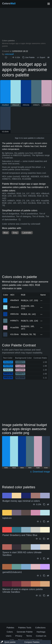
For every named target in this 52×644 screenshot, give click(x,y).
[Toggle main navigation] (49, 4)
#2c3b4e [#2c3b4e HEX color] (5, 333)
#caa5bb (14, 327)
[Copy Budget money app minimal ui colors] (44, 504)
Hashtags (41, 632)
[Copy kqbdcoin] (44, 522)
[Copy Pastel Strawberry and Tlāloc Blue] (44, 539)
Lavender (27, 233)
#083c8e (14, 314)
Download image (40, 472)
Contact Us (41, 636)
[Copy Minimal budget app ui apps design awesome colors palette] (20, 220)
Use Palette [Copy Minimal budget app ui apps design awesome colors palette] (28, 57)
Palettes (10, 628)
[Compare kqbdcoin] (48, 522)
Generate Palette (25, 632)
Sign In (18, 138)
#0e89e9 (14, 300)
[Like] (6, 58)
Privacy (19, 636)
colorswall (9, 54)
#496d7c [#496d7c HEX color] (5, 319)
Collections (40, 628)
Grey (15, 233)
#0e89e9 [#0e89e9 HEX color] (5, 299)
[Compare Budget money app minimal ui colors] (48, 504)
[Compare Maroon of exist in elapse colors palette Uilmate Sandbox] (48, 596)
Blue (6, 233)
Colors (9, 4)
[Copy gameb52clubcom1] (44, 576)
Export (41, 57)
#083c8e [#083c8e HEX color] (5, 313)
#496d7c (14, 321)
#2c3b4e (14, 334)
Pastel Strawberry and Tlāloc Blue (20, 535)
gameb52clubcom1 (12, 572)
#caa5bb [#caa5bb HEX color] (5, 326)
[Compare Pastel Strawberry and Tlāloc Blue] (48, 539)
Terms (29, 636)
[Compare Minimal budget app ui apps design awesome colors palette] (48, 57)
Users (9, 636)
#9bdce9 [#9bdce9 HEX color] (5, 306)
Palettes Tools (25, 628)
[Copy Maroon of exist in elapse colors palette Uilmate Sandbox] (44, 596)
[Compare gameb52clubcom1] (48, 576)
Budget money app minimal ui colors (21, 501)
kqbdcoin (7, 518)
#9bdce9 (14, 307)
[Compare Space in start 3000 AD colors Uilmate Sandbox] (48, 559)
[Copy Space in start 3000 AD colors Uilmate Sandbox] (44, 559)
